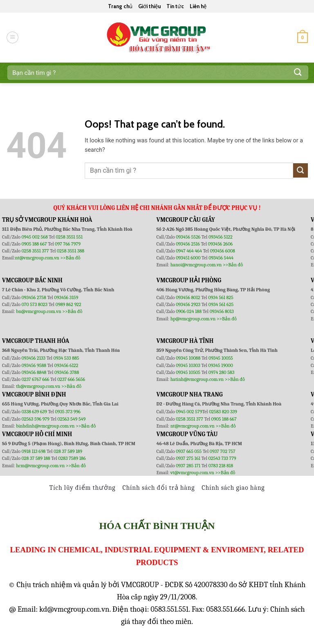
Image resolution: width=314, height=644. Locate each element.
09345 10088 (188, 358)
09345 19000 (220, 365)
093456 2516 (188, 244)
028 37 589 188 (36, 458)
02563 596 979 (36, 419)
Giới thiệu (149, 6)
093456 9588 (34, 365)
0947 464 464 (189, 251)
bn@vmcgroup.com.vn (39, 311)
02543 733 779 (222, 458)
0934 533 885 (66, 358)
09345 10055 (221, 358)
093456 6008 (222, 251)
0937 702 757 (223, 451)
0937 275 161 (188, 458)
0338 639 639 (35, 412)
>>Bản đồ (70, 258)
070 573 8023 (35, 304)
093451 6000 (188, 258)
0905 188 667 (35, 244)
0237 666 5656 (71, 379)
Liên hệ (198, 6)
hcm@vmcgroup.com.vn (40, 466)
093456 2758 (34, 297)
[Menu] (12, 37)
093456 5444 (221, 258)
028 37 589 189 (68, 451)
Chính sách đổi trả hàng (158, 488)
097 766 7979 (68, 244)
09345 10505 (188, 372)
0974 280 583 (222, 372)
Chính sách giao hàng (233, 488)
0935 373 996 (68, 412)
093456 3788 (67, 372)
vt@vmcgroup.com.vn (192, 473)
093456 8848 (34, 372)
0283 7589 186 (72, 458)
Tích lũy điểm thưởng (83, 488)
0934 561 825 (221, 297)
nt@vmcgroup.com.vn (37, 258)
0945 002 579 (189, 412)
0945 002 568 (35, 237)
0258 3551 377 (36, 251)
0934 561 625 (221, 304)
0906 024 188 (189, 311)
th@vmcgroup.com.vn (38, 386)
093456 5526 (189, 237)
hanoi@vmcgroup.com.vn (196, 265)
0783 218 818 (221, 466)
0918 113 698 (34, 451)
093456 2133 (34, 358)
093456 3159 (66, 297)
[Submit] (298, 73)
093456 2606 (221, 244)
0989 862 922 (68, 304)
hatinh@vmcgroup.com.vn (197, 379)
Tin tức (175, 6)
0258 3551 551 (69, 237)
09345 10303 (188, 365)
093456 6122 (66, 365)
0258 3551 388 (71, 251)
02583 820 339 (223, 412)
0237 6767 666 (36, 379)
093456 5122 (221, 237)
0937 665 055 (189, 451)
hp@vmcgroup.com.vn (193, 319)
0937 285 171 (188, 466)
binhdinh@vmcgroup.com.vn (45, 426)
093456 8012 (188, 297)
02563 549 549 (72, 419)
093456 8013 (222, 311)
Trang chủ (120, 6)
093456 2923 (189, 304)
